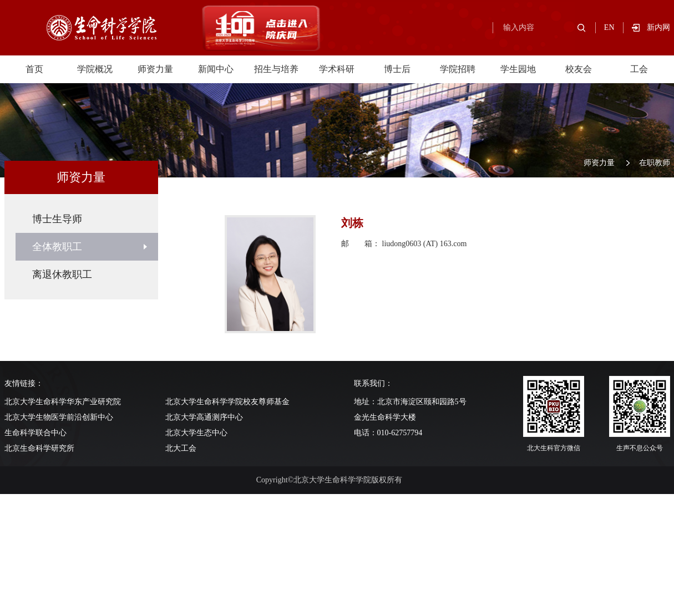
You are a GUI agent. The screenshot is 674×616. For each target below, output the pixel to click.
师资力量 (155, 69)
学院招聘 (458, 69)
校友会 (579, 69)
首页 (34, 69)
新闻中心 (216, 69)
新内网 (658, 27)
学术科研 (337, 69)
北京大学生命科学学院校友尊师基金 (227, 402)
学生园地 (518, 69)
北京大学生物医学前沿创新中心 (59, 417)
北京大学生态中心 (196, 433)
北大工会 (181, 448)
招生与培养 (276, 69)
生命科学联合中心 (36, 433)
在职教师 (655, 163)
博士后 (397, 69)
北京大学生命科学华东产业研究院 (63, 402)
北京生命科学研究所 (39, 448)
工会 (639, 69)
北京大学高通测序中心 (204, 417)
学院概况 (95, 69)
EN (609, 27)
